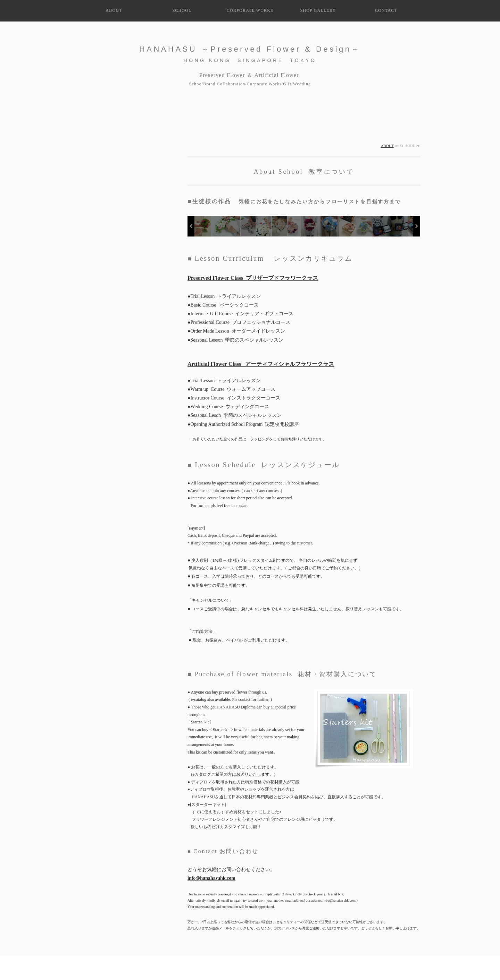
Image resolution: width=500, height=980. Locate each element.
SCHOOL (182, 10)
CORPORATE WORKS (250, 10)
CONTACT (386, 10)
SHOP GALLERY (318, 10)
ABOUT (114, 10)
